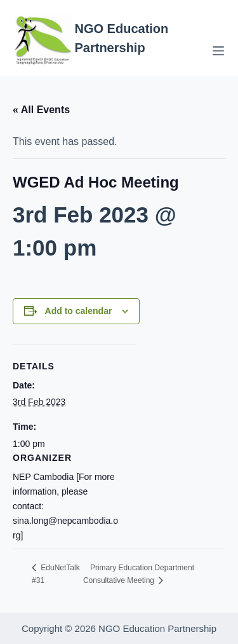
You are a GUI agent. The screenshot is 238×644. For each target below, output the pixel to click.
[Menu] (218, 51)
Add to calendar (79, 311)
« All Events (41, 110)
